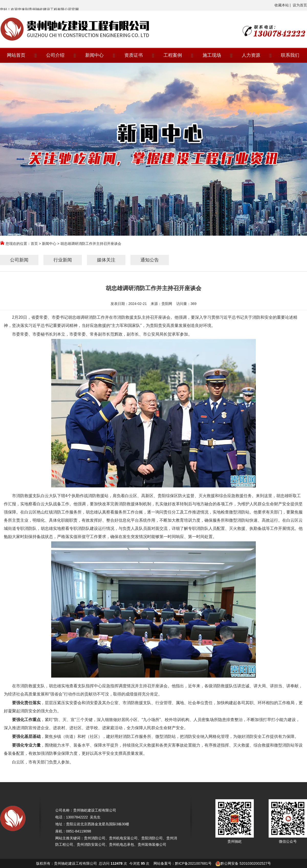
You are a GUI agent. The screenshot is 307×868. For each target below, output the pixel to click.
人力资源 (251, 55)
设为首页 (300, 5)
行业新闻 (63, 260)
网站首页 (16, 55)
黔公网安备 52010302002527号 (246, 863)
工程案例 (173, 55)
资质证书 (134, 55)
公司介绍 (55, 55)
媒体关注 (106, 260)
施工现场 (212, 55)
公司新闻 (19, 260)
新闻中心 (94, 55)
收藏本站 (282, 5)
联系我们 (290, 55)
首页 (34, 244)
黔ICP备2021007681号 (193, 863)
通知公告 (150, 260)
